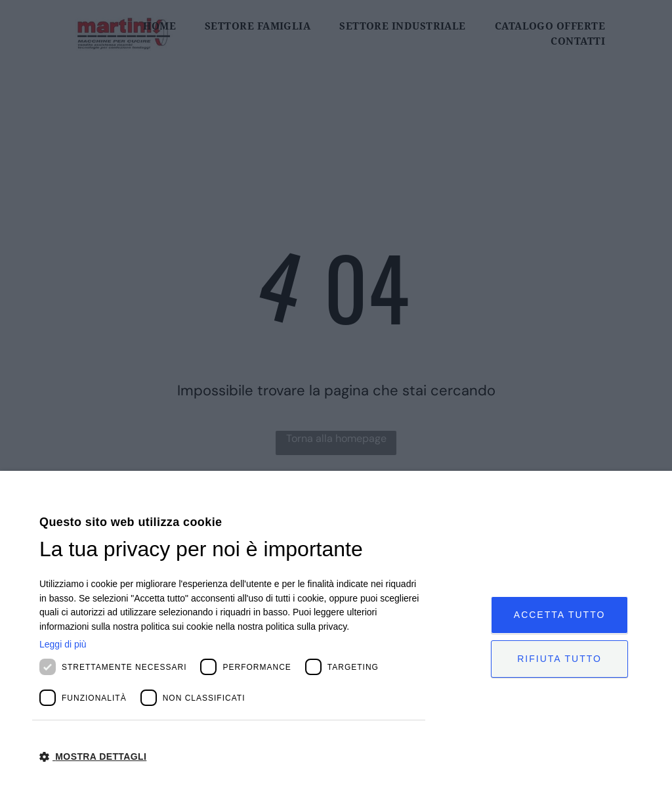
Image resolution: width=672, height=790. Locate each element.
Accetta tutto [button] (560, 615)
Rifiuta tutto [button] (559, 659)
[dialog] (336, 630)
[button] (232, 756)
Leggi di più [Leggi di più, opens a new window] (63, 644)
